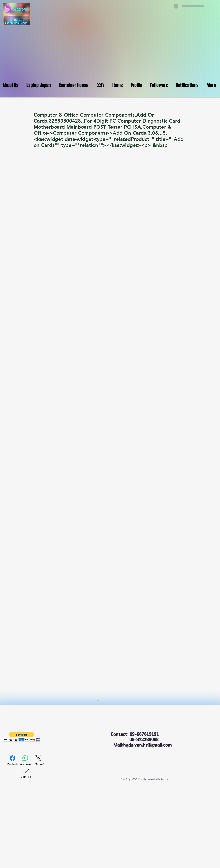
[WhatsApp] (25, 760)
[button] (22, 737)
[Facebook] (12, 760)
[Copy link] (26, 773)
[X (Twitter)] (38, 760)
